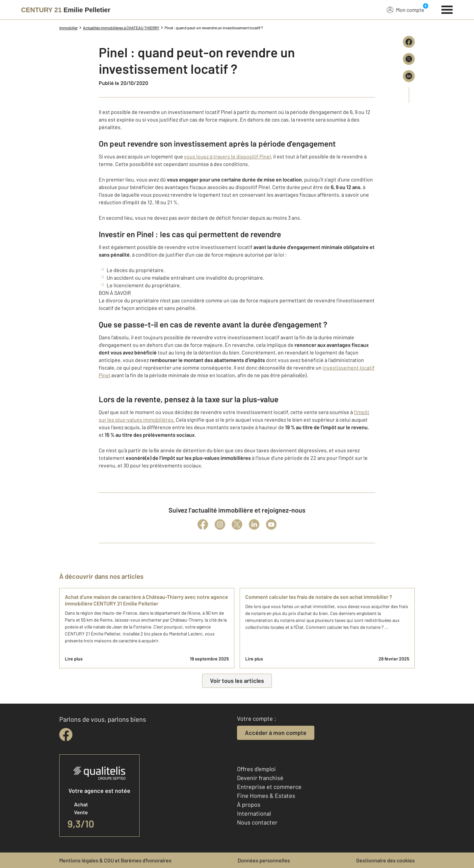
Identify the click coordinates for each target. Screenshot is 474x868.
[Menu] (447, 9)
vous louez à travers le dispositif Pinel (227, 156)
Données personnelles (264, 860)
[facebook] (66, 735)
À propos (249, 804)
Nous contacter (257, 822)
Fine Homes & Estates (266, 796)
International (254, 813)
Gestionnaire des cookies (385, 860)
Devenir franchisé (260, 778)
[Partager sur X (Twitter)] (409, 59)
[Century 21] (66, 10)
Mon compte (406, 10)
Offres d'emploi (256, 769)
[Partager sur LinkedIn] (409, 76)
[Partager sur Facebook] (409, 42)
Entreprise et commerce (269, 787)
